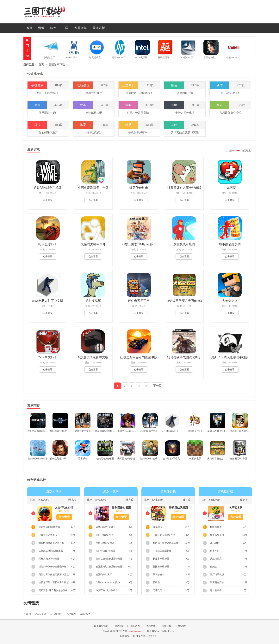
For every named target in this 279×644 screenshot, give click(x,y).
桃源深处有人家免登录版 (184, 188)
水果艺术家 (236, 508)
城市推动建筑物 (230, 244)
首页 (29, 28)
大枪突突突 (230, 301)
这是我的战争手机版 (48, 188)
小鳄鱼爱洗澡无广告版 (93, 188)
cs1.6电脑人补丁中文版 (48, 301)
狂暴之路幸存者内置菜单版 (139, 357)
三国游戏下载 (57, 65)
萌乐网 (27, 614)
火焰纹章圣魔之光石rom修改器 (184, 301)
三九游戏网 (56, 614)
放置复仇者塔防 (184, 244)
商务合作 (135, 626)
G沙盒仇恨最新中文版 (93, 357)
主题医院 (230, 188)
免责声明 (151, 626)
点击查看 (48, 200)
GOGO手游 (40, 614)
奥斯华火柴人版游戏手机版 (230, 357)
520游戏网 (85, 614)
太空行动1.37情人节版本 (64, 508)
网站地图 (183, 626)
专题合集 (80, 28)
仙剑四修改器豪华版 (121, 508)
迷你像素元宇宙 (139, 301)
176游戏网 (71, 614)
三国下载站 (50, 12)
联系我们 (119, 626)
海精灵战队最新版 (178, 508)
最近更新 (99, 28)
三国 (65, 28)
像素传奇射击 (139, 188)
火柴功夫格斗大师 (93, 244)
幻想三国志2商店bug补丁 (139, 244)
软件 (53, 28)
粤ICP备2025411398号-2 (145, 636)
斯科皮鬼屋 (93, 301)
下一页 (157, 386)
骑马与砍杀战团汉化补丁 (184, 357)
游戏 (41, 28)
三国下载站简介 (100, 626)
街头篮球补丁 (48, 244)
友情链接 (167, 626)
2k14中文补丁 (48, 357)
